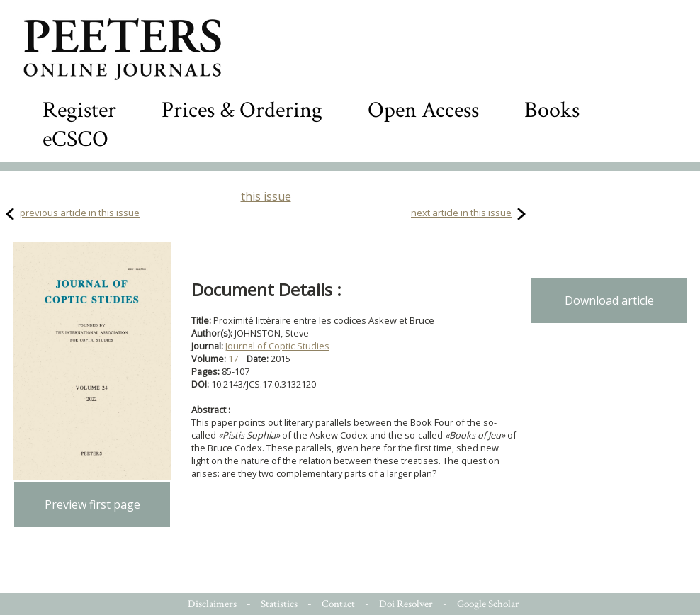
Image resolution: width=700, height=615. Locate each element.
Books (552, 110)
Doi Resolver (406, 604)
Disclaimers (212, 604)
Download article (609, 300)
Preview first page (92, 504)
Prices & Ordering (242, 110)
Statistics (279, 604)
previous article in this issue (80, 213)
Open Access (423, 110)
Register (79, 110)
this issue (266, 196)
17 (233, 359)
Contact (338, 604)
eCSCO (75, 139)
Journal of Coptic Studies (277, 346)
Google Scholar (488, 604)
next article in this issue (461, 213)
